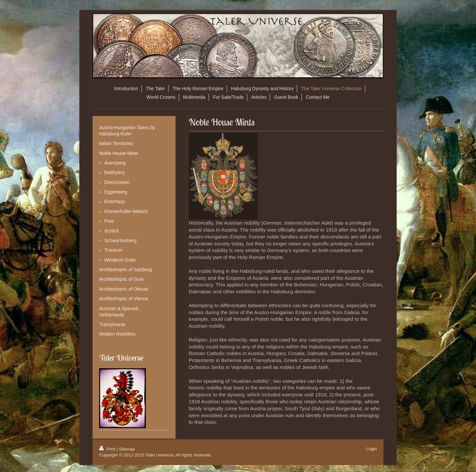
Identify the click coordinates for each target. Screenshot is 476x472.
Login (372, 449)
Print (108, 449)
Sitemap (127, 449)
